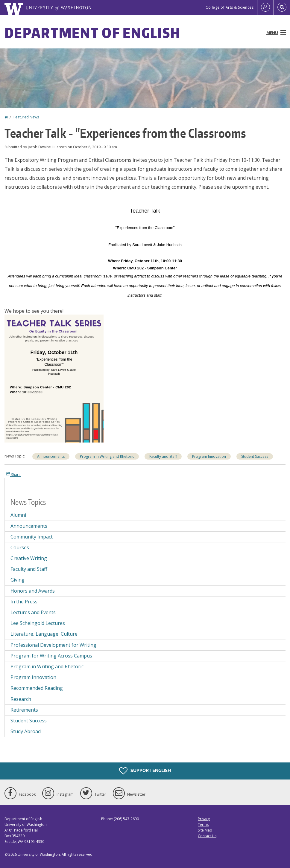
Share (13, 475)
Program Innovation (33, 677)
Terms (203, 824)
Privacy (204, 819)
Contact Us (207, 836)
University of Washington (39, 854)
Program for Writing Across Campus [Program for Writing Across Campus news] (51, 656)
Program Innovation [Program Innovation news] (209, 456)
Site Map (205, 830)
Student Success (29, 721)
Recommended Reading (37, 688)
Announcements (51, 456)
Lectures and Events (33, 612)
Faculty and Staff (29, 569)
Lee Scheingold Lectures (38, 623)
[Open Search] (282, 7)
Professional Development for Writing (53, 645)
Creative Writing (29, 558)
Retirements (24, 710)
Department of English (92, 33)
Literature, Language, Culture (44, 634)
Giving (18, 580)
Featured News (26, 117)
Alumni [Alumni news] (18, 515)
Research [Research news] (21, 699)
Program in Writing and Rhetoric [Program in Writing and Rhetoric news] (107, 456)
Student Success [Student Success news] (255, 456)
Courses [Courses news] (20, 547)
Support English (145, 771)
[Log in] (265, 7)
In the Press (24, 602)
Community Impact (32, 537)
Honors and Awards (33, 591)
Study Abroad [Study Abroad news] (26, 731)
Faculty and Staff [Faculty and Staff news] (163, 456)
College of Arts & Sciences (230, 7)
